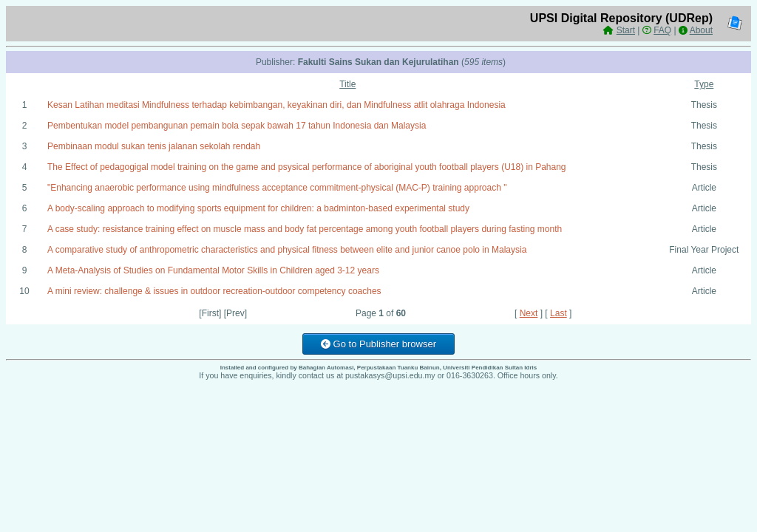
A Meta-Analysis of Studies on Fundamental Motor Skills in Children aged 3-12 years (213, 270)
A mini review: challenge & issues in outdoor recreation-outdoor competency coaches (214, 291)
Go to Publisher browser (378, 344)
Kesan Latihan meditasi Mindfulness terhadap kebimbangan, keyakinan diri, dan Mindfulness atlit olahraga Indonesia (276, 105)
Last (559, 313)
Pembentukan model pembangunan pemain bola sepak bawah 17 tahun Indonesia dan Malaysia (237, 126)
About (701, 30)
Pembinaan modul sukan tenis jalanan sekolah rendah (154, 146)
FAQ (662, 30)
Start (626, 30)
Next (529, 313)
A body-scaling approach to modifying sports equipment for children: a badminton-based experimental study (258, 208)
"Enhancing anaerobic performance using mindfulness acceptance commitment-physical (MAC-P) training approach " (277, 188)
